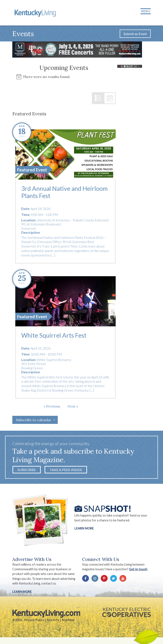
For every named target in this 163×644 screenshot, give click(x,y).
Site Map (68, 621)
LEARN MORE (22, 593)
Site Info (53, 621)
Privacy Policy (34, 621)
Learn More (84, 530)
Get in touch (138, 570)
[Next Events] (73, 407)
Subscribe (27, 471)
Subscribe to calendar (34, 421)
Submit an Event (135, 35)
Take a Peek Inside (66, 471)
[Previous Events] (52, 407)
